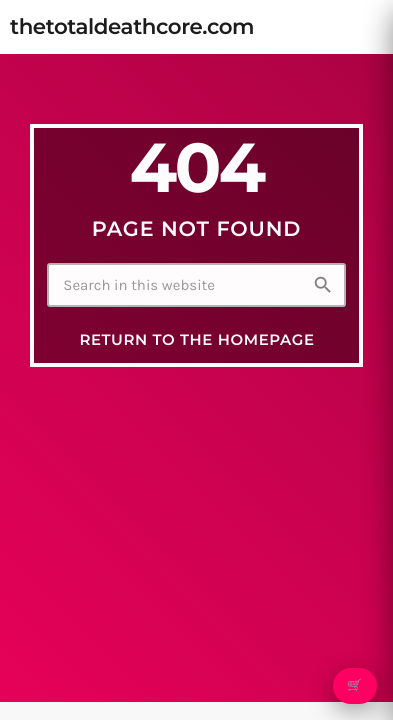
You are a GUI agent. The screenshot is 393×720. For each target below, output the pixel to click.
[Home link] (132, 27)
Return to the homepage (196, 339)
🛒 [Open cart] (354, 686)
